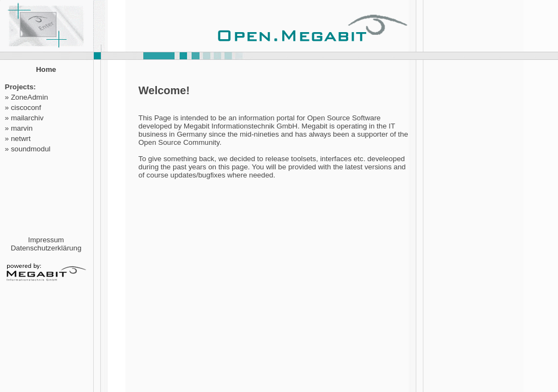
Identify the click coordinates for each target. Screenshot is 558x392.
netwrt (21, 139)
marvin (22, 128)
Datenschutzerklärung (46, 248)
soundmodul (31, 149)
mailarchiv (27, 118)
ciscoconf (26, 108)
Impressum (46, 240)
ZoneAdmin (29, 97)
